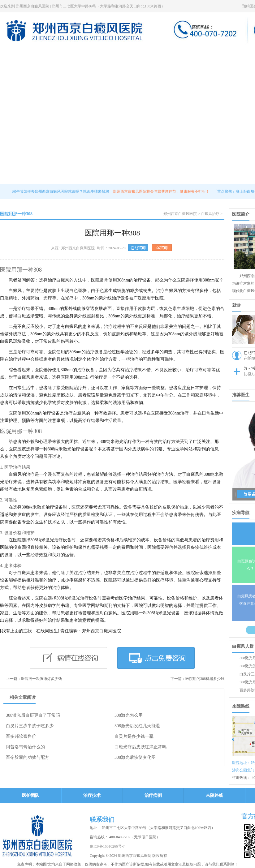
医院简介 (39, 52)
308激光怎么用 (129, 715)
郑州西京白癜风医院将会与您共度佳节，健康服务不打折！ (162, 191)
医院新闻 (71, 52)
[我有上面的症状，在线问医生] (30, 631)
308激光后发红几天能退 (137, 726)
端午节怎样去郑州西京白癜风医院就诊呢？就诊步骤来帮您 (61, 191)
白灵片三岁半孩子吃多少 (30, 726)
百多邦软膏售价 (21, 736)
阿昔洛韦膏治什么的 (25, 747)
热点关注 (170, 52)
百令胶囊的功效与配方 (28, 757)
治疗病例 (203, 52)
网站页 (11, 52)
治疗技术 (137, 52)
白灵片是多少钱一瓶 (134, 736)
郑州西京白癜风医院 (180, 214)
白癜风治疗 (210, 214)
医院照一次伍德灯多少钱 (41, 679)
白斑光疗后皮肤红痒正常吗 (140, 747)
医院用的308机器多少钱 (205, 679)
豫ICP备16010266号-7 (107, 846)
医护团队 (104, 52)
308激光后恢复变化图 (135, 757)
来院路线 (236, 52)
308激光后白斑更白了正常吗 (33, 715)
